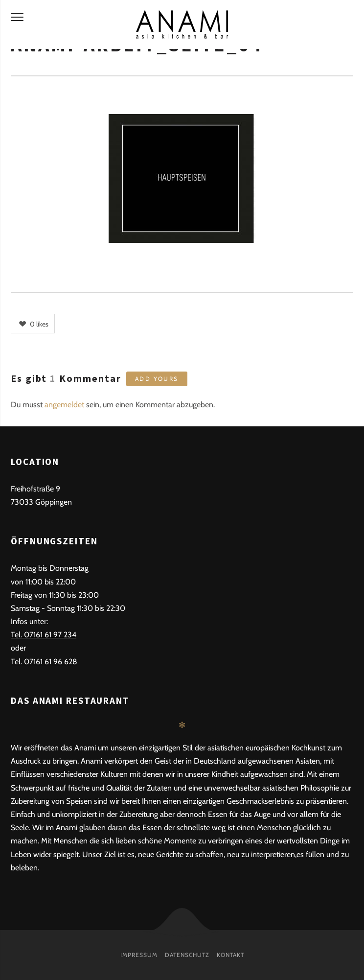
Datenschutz (187, 955)
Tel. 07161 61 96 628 (44, 662)
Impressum (139, 955)
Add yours (157, 379)
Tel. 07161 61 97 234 (44, 635)
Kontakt (230, 955)
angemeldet (64, 405)
